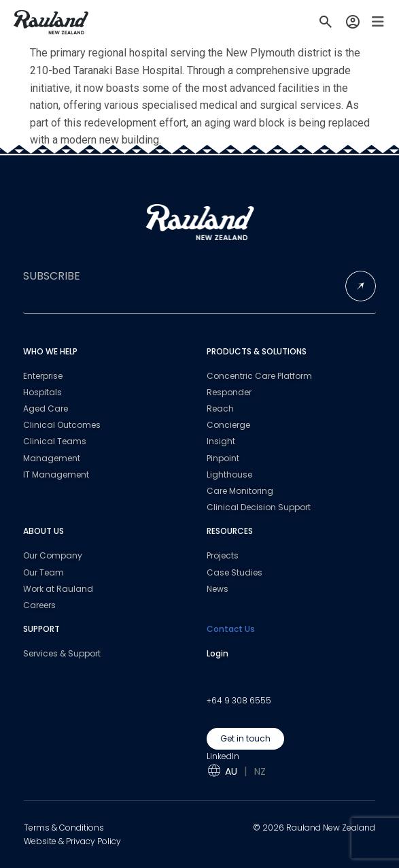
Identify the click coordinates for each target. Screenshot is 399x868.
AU (231, 771)
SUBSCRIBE (52, 276)
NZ (260, 771)
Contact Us (231, 629)
